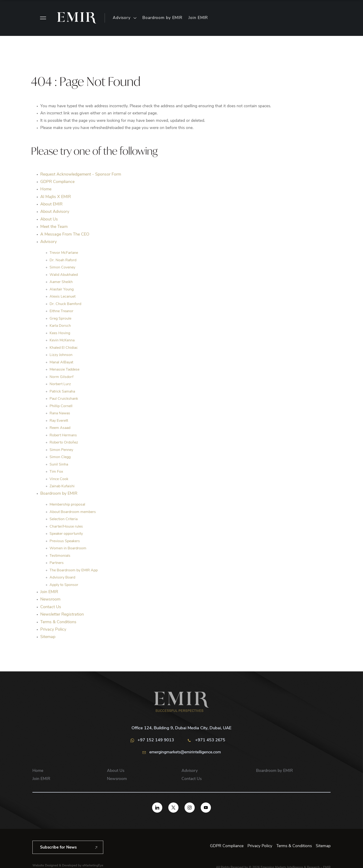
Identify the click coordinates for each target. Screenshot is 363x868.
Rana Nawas (60, 413)
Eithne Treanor (61, 311)
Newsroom (50, 599)
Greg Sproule (60, 319)
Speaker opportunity (66, 534)
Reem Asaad (60, 428)
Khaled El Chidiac (64, 348)
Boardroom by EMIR (162, 18)
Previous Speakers (65, 541)
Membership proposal (67, 505)
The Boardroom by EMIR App (74, 570)
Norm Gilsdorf (61, 377)
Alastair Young (62, 289)
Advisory (122, 18)
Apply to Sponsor (64, 585)
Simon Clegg (60, 457)
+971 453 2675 (207, 740)
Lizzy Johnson (61, 355)
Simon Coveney (62, 267)
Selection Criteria (64, 519)
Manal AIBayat (61, 362)
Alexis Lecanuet (63, 297)
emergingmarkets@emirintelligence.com (182, 753)
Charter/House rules (66, 527)
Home (46, 189)
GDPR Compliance (57, 182)
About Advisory (55, 212)
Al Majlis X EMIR (56, 197)
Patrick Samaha (62, 392)
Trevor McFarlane (64, 253)
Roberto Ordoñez (64, 443)
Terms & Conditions (58, 622)
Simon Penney (61, 450)
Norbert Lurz (60, 384)
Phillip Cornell (61, 406)
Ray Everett (59, 421)
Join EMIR (198, 18)
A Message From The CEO (65, 234)
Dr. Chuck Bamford (65, 304)
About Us (49, 219)
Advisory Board (62, 578)
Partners (57, 563)
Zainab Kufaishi (62, 486)
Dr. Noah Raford (63, 260)
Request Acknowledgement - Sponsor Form (81, 175)
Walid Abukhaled (64, 275)
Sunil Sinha (59, 465)
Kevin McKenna (62, 340)
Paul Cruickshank (64, 399)
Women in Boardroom (68, 548)
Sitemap (48, 637)
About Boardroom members (73, 512)
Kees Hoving (60, 333)
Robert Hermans (63, 435)
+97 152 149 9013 (152, 740)
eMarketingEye (93, 866)
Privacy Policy (53, 630)
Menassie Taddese (64, 370)
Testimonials (60, 556)
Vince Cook (59, 479)
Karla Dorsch (60, 326)
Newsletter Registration (62, 615)
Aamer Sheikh (61, 282)
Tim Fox (56, 472)
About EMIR (51, 204)
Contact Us (51, 607)
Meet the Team (54, 227)
